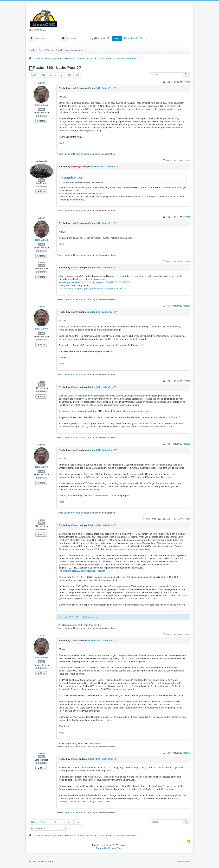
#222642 (186, 519)
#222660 (186, 634)
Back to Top (184, 861)
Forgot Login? (131, 38)
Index (33, 50)
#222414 (186, 306)
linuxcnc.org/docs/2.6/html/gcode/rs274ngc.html (83, 571)
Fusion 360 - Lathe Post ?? (102, 88)
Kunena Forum (116, 848)
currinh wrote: (73, 177)
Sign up (144, 38)
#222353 (186, 160)
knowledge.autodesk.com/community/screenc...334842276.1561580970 (94, 282)
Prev (43, 75)
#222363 (186, 217)
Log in (117, 38)
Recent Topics (46, 50)
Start (34, 75)
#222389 (186, 261)
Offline (41, 110)
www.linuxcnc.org (74, 50)
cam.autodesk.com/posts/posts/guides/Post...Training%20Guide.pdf (92, 288)
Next (69, 75)
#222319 (186, 82)
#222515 (186, 444)
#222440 (186, 381)
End (78, 75)
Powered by (102, 848)
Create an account (82, 154)
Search (59, 50)
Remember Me (103, 38)
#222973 (186, 753)
